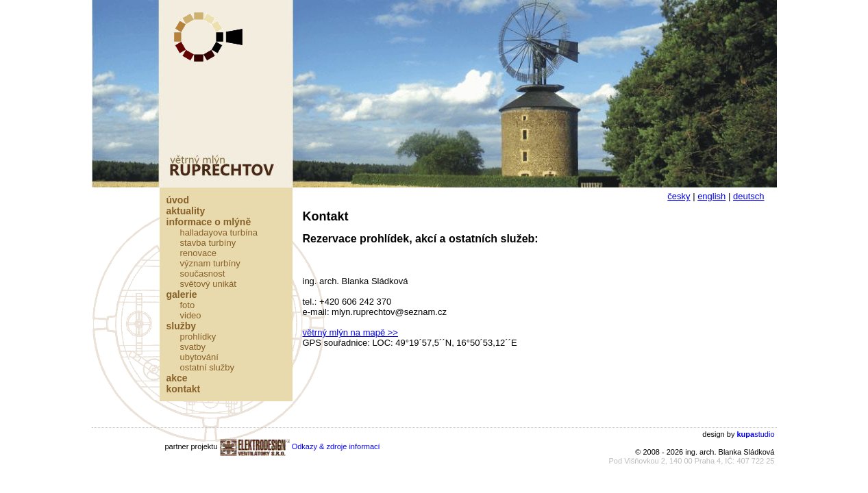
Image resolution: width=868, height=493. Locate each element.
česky (679, 196)
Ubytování (199, 357)
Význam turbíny (210, 263)
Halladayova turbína (219, 232)
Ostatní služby (208, 367)
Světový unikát (208, 284)
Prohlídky (198, 337)
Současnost (203, 274)
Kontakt (184, 389)
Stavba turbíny (208, 243)
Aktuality (186, 211)
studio (755, 434)
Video (191, 315)
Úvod (178, 200)
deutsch (749, 196)
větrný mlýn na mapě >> (350, 332)
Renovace (198, 253)
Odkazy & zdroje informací (336, 446)
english (711, 196)
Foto (188, 305)
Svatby (193, 347)
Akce (177, 378)
